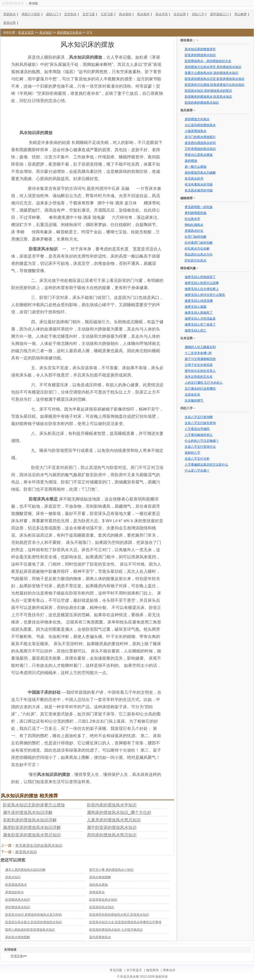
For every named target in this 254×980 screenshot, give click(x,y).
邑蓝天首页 (26, 33)
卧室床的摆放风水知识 (200, 55)
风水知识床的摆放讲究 (200, 49)
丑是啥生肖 (192, 395)
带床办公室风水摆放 (199, 155)
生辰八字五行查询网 (199, 417)
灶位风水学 (192, 219)
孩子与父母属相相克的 (200, 359)
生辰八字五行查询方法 (200, 447)
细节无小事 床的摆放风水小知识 (111, 870)
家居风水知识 (26, 852)
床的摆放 (191, 161)
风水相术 (143, 14)
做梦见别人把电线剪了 (200, 277)
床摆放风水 (97, 892)
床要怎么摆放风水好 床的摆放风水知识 (211, 73)
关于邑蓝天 (134, 970)
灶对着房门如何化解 (199, 243)
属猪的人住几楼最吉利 (200, 347)
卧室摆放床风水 (16, 885)
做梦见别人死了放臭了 (200, 325)
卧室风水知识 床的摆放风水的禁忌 (208, 91)
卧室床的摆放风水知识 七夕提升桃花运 (116, 930)
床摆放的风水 (14, 892)
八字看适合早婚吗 (197, 429)
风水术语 (162, 14)
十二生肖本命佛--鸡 (198, 353)
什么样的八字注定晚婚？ (202, 441)
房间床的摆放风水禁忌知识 (112, 835)
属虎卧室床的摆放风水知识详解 (32, 827)
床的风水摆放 (99, 885)
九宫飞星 (107, 14)
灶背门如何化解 (196, 237)
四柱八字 (198, 14)
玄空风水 (70, 14)
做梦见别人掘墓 (196, 307)
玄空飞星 (89, 14)
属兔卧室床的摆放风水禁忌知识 (32, 835)
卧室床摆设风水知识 (103, 900)
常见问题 (116, 970)
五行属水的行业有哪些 (200, 389)
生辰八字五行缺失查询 (200, 423)
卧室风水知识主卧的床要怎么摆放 (34, 805)
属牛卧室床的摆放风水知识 (112, 827)
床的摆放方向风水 (69, 33)
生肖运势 (180, 14)
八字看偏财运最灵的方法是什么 (206, 465)
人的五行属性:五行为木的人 (204, 383)
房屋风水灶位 (194, 231)
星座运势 (10, 23)
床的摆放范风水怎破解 (200, 173)
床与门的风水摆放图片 (200, 137)
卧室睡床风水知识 (18, 900)
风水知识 (46, 33)
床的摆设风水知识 (18, 907)
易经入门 (52, 14)
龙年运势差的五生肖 (199, 377)
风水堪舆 (125, 14)
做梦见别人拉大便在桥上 (202, 289)
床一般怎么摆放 (196, 167)
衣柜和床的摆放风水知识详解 (30, 820)
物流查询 (152, 970)
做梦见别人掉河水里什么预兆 (205, 295)
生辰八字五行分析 (197, 459)
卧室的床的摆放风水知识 (202, 103)
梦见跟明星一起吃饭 (199, 207)
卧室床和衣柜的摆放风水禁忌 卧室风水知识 (119, 915)
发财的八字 (192, 453)
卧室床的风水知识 (102, 907)
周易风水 (10, 14)
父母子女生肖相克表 (199, 365)
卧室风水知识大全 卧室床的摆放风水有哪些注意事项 (125, 922)
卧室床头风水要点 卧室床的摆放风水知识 (33, 922)
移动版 (33, 3)
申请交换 (17, 956)
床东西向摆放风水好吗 (200, 143)
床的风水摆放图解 (18, 937)
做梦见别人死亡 (196, 330)
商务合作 (169, 970)
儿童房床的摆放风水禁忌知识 (114, 820)
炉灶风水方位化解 (197, 249)
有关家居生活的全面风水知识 (39, 845)
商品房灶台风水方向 (199, 254)
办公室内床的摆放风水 (200, 125)
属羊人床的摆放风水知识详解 (25, 870)
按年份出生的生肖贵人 (200, 371)
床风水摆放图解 (100, 877)
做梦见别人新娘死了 (199, 313)
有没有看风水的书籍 (199, 184)
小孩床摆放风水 (196, 131)
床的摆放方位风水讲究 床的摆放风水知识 (213, 67)
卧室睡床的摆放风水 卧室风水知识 (208, 97)
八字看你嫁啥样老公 (199, 435)
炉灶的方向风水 (196, 260)
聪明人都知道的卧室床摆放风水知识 (30, 930)
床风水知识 (13, 877)
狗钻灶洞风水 (194, 225)
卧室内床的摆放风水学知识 (112, 805)
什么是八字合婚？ (197, 470)
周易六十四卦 (31, 14)
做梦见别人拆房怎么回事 (202, 283)
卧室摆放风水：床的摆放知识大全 (208, 61)
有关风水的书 (194, 179)
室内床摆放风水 (100, 937)
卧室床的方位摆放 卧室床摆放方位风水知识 (215, 85)
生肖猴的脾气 (194, 400)
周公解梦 (241, 14)
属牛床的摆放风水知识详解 (28, 812)
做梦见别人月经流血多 (200, 319)
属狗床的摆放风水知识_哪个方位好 (119, 812)
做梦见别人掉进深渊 (199, 301)
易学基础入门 (219, 14)
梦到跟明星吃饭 (196, 213)
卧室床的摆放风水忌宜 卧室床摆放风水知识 (215, 79)
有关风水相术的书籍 (199, 190)
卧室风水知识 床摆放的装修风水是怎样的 (33, 915)
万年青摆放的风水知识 (200, 149)
